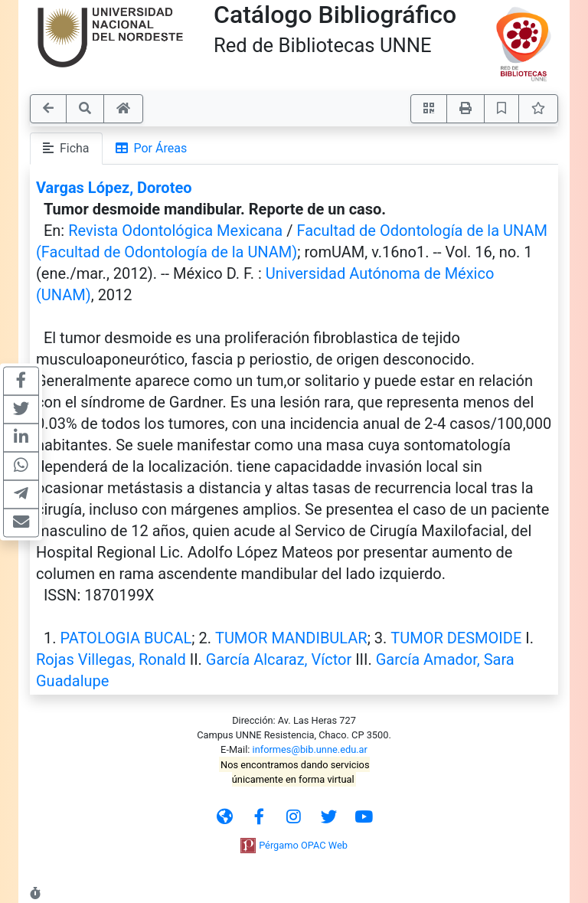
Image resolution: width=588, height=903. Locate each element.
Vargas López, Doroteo (114, 188)
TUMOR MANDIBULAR (291, 638)
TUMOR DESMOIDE (456, 638)
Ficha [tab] (66, 148)
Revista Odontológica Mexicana (175, 231)
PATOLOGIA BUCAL (126, 638)
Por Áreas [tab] (152, 148)
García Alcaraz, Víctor (279, 659)
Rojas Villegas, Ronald (111, 659)
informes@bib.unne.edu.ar (310, 749)
